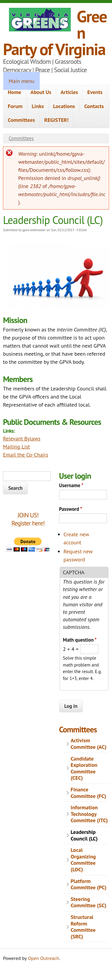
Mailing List (16, 447)
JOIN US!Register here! (28, 519)
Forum (15, 106)
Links (38, 106)
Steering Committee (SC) (89, 902)
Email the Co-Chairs (26, 455)
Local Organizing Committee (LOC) (83, 860)
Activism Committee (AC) (89, 744)
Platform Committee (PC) (89, 884)
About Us (41, 92)
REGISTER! (56, 120)
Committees (21, 120)
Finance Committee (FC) (89, 793)
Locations (64, 106)
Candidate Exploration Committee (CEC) (84, 768)
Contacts (94, 106)
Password (71, 509)
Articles (69, 92)
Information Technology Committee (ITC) (89, 814)
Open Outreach (44, 958)
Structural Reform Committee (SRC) (83, 927)
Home (14, 92)
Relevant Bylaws (22, 438)
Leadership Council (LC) (84, 835)
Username (71, 485)
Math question (80, 640)
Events (95, 92)
